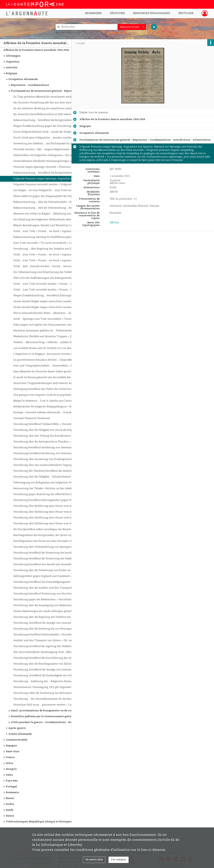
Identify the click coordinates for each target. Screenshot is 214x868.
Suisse (10, 816)
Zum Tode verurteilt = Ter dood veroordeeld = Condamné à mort (47, 243)
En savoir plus (94, 860)
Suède (10, 810)
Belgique (12, 73)
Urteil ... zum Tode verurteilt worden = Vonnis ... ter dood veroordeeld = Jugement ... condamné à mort (47, 284)
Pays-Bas (12, 781)
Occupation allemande (23, 79)
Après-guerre (17, 728)
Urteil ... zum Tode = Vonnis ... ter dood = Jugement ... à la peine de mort (47, 255)
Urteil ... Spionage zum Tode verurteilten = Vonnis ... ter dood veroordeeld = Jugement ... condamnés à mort (47, 319)
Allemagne (13, 56)
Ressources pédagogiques (152, 13)
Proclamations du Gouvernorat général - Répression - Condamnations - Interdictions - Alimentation (44, 91)
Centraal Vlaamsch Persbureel (32, 418)
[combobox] (132, 27)
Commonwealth (17, 740)
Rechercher (93, 13)
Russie (10, 798)
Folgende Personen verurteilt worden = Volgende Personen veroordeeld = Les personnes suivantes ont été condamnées (47, 185)
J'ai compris (119, 860)
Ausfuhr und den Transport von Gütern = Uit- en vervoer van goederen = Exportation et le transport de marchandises (47, 641)
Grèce (10, 763)
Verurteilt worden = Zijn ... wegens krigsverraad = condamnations (47, 149)
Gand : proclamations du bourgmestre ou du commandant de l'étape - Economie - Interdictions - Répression (44, 711)
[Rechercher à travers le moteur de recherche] (88, 27)
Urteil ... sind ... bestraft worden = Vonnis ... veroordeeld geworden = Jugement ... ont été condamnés (47, 266)
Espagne (11, 746)
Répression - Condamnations (30, 85)
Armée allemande (20, 734)
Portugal (11, 787)
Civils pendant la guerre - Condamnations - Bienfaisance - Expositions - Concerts (44, 722)
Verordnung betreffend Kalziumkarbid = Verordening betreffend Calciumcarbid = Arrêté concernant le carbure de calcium (47, 635)
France (10, 757)
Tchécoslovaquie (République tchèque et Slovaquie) (39, 822)
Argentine (13, 62)
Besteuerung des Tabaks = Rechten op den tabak (43, 489)
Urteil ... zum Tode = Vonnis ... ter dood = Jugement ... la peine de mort (47, 231)
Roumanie (12, 793)
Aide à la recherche (70, 33)
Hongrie (11, 769)
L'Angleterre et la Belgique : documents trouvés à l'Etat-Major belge (47, 354)
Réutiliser (186, 13)
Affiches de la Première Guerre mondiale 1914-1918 (36, 50)
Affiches (114, 223)
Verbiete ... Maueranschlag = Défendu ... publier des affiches (47, 342)
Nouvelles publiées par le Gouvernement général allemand (44, 717)
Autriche (12, 68)
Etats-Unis (13, 752)
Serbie (10, 804)
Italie (9, 775)
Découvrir (117, 13)
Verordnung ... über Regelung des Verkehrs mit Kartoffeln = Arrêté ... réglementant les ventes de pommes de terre (47, 249)
